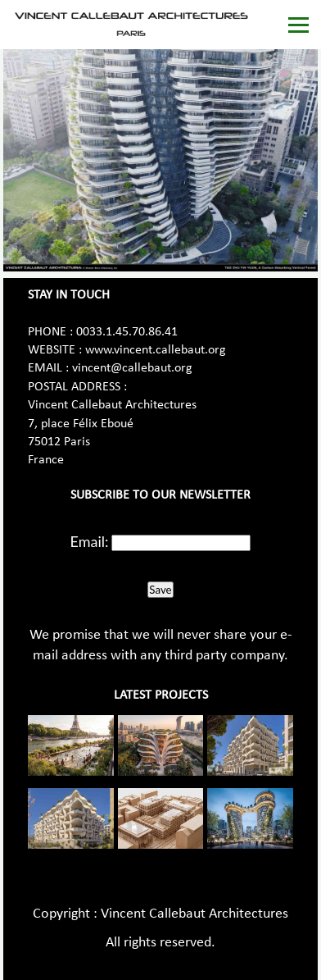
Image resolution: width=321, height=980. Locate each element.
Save (160, 590)
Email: (90, 541)
